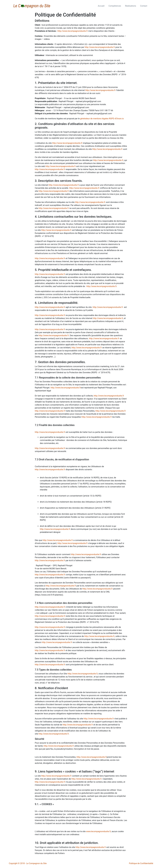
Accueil (101, 6)
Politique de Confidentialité (141, 863)
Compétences (115, 6)
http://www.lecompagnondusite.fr (73, 31)
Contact (144, 6)
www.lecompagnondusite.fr (99, 831)
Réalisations (131, 6)
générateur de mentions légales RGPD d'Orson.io (102, 119)
